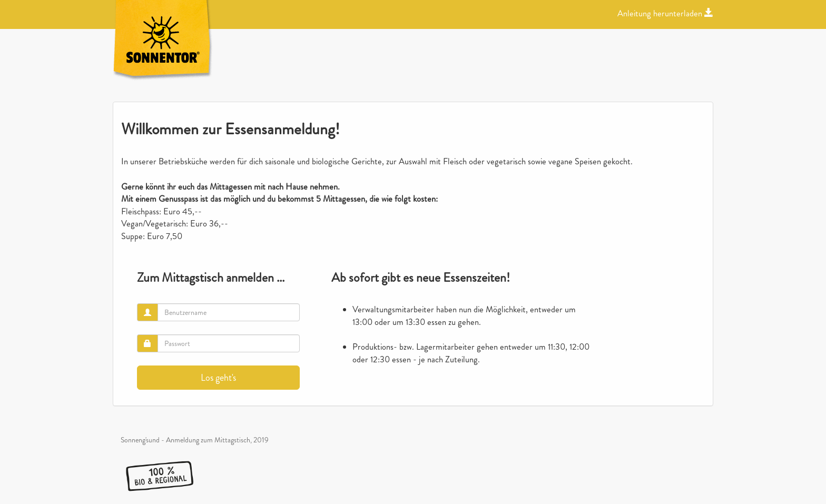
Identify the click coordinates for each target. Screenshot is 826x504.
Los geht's (218, 378)
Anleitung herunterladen (665, 13)
